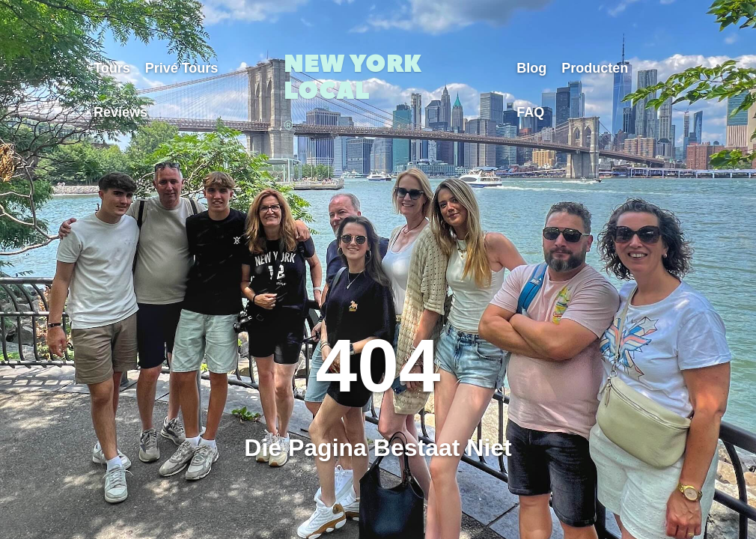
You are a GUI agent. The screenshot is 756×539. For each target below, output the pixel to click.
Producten (595, 68)
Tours (112, 68)
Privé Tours (182, 68)
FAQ (530, 112)
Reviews (121, 112)
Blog (531, 68)
